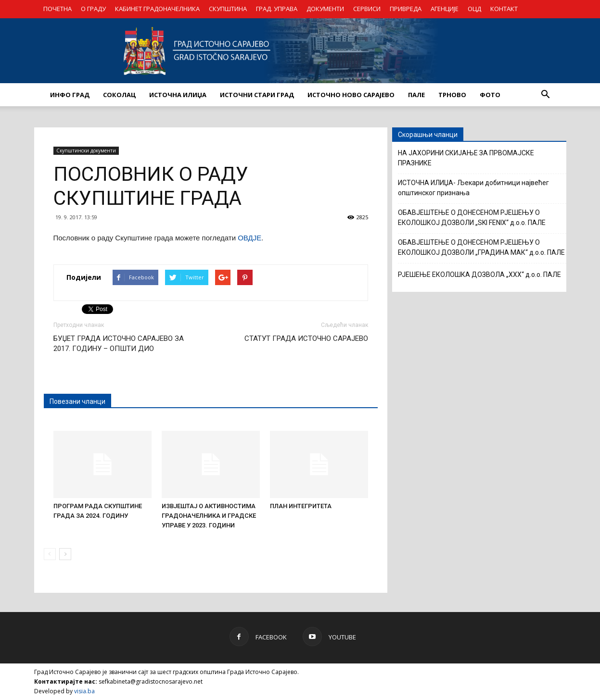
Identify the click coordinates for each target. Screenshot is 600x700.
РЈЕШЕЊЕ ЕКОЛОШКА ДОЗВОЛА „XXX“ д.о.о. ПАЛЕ (479, 275)
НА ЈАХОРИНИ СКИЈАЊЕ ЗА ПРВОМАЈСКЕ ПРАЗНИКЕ (466, 158)
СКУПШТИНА (228, 9)
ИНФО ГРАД (70, 95)
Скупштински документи (86, 150)
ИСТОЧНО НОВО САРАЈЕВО (351, 95)
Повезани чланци (77, 401)
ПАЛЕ (416, 95)
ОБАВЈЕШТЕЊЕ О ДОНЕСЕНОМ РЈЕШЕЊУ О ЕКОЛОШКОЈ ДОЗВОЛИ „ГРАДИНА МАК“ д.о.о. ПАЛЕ (481, 247)
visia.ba (84, 691)
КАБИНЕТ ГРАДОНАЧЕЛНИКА (157, 9)
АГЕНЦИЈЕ (445, 9)
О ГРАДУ (93, 9)
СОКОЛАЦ (119, 95)
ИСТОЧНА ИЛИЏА (178, 95)
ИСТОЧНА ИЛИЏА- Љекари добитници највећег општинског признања (473, 188)
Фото (490, 95)
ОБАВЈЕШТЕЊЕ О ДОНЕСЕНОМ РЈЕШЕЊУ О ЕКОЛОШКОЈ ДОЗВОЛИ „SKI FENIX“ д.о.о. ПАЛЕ (472, 218)
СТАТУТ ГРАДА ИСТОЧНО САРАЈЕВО (306, 338)
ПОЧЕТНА (57, 9)
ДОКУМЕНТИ (325, 9)
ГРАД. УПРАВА (277, 9)
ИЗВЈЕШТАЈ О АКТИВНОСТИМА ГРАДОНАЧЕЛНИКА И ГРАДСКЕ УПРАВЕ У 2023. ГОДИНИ (209, 516)
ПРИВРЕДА (406, 9)
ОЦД (474, 9)
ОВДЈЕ (249, 238)
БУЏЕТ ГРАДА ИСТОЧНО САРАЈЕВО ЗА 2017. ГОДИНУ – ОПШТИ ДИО (119, 344)
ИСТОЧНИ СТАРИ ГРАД (257, 95)
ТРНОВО (452, 95)
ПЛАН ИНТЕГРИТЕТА (301, 506)
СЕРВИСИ (367, 9)
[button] (546, 95)
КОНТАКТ (504, 9)
